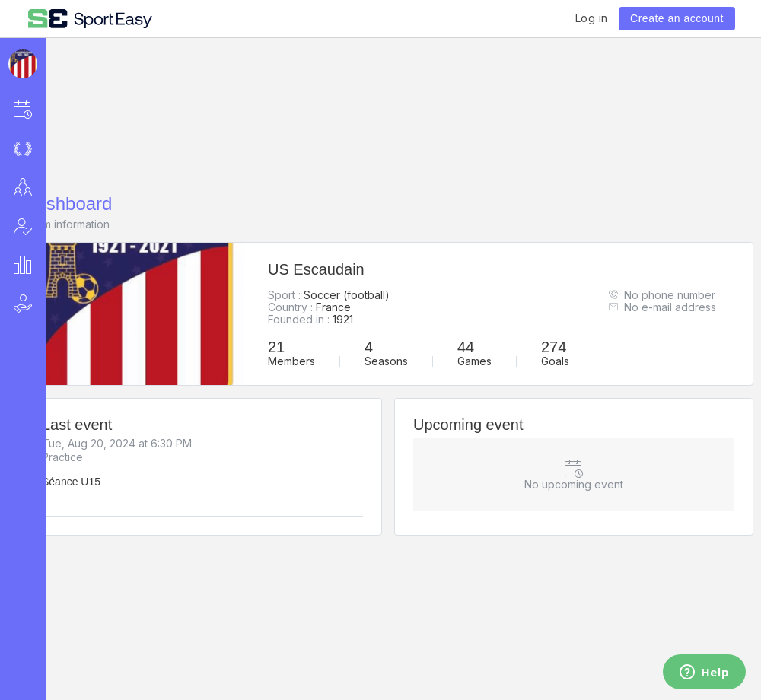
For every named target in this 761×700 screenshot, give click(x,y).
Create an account (677, 18)
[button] (43, 109)
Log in (592, 18)
